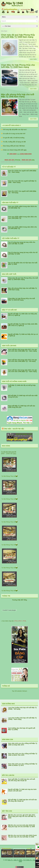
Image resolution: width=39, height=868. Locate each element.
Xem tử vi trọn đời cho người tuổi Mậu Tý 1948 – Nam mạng (22, 182)
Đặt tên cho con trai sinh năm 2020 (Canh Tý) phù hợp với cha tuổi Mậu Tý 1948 (22, 836)
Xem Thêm (33, 59)
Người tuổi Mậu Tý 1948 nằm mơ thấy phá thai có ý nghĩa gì (23, 314)
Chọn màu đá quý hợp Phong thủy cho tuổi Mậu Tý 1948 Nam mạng (18, 36)
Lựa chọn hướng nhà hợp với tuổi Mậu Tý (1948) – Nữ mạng (22, 708)
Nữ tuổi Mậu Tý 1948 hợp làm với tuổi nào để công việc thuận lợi (22, 800)
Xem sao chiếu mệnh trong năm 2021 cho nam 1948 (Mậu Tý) (22, 217)
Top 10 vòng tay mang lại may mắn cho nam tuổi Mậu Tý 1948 (22, 243)
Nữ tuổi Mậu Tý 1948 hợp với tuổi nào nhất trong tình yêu (23, 396)
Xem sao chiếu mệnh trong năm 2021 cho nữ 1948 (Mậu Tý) (22, 228)
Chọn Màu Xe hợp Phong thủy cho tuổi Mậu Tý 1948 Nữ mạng (21, 299)
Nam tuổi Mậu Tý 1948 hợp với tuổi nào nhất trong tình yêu (22, 406)
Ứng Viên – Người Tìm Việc (14, 429)
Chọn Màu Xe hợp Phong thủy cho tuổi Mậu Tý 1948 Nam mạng (18, 66)
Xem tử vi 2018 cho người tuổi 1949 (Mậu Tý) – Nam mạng (22, 171)
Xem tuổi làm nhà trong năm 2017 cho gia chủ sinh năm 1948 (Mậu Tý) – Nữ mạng (22, 360)
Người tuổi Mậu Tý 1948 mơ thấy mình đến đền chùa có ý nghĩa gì (23, 325)
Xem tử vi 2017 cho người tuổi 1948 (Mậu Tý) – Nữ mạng (22, 192)
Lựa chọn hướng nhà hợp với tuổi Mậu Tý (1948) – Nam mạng (22, 719)
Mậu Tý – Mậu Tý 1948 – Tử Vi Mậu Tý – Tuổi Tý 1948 (23, 861)
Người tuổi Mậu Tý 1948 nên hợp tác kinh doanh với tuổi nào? (22, 790)
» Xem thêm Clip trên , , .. (14, 621)
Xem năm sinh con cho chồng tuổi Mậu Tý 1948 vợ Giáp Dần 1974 (23, 744)
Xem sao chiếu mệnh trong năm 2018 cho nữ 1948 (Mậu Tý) (22, 207)
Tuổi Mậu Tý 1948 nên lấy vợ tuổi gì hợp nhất (22, 386)
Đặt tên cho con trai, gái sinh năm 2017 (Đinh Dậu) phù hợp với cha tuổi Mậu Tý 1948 (22, 816)
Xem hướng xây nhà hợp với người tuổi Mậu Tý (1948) (22, 729)
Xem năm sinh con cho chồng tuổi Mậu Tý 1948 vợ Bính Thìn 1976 (23, 754)
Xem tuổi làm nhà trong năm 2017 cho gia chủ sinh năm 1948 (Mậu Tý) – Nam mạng (22, 350)
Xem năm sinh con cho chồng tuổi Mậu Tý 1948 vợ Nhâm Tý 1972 (23, 765)
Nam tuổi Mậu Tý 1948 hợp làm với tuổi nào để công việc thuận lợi (22, 780)
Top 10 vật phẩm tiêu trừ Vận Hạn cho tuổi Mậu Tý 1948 (23, 263)
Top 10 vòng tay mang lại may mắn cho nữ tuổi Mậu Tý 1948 (23, 253)
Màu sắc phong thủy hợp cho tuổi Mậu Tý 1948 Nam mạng (18, 95)
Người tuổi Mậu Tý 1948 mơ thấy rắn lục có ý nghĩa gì (23, 335)
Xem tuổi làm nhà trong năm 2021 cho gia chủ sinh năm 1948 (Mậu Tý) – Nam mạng (22, 371)
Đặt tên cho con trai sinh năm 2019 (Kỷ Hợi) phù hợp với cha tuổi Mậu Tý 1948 (21, 826)
